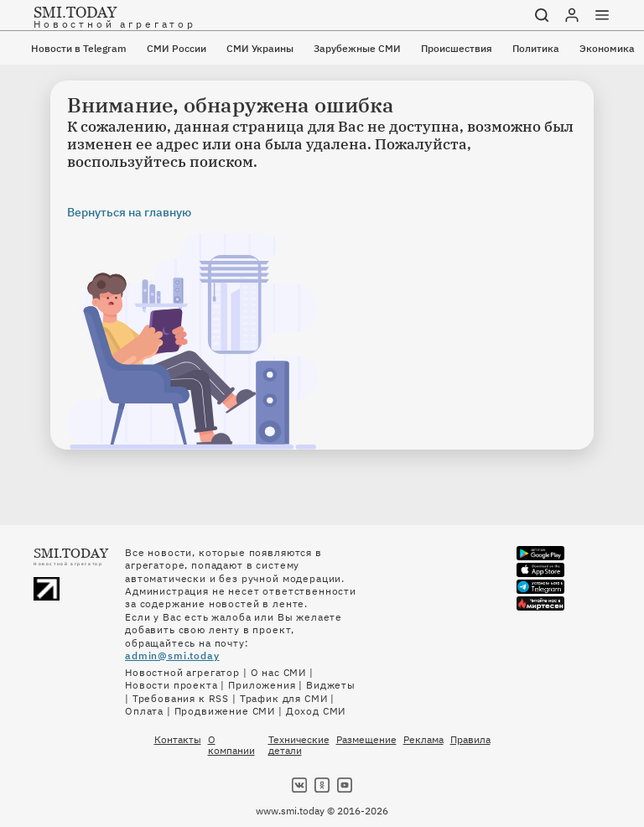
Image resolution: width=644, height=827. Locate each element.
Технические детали (299, 745)
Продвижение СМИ (225, 711)
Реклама (423, 740)
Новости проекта (171, 685)
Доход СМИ (316, 711)
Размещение (366, 740)
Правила (470, 740)
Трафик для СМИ (284, 698)
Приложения (262, 685)
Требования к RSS (181, 698)
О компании (231, 745)
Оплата (144, 711)
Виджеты (331, 685)
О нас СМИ (279, 672)
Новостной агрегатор (182, 672)
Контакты (178, 740)
